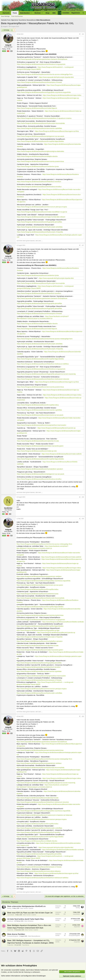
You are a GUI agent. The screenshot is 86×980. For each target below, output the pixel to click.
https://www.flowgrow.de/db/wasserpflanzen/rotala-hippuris (37, 108)
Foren (15, 13)
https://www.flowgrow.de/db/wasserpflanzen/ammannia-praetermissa (40, 161)
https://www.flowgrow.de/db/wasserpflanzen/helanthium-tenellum (39, 182)
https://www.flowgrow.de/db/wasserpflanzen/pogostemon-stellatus (39, 576)
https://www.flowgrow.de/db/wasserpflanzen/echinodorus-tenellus (39, 187)
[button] (26, 13)
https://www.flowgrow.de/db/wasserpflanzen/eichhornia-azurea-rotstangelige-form (45, 74)
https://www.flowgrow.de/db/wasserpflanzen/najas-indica (62, 95)
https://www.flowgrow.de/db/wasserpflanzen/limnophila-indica (38, 405)
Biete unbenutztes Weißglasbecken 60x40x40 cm (26, 906)
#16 (83, 34)
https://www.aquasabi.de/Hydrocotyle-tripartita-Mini (56, 77)
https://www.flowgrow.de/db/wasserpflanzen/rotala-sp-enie (37, 451)
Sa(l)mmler (10, 930)
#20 (83, 716)
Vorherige (6, 30)
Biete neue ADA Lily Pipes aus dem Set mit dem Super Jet (30, 913)
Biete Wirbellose (29, 921)
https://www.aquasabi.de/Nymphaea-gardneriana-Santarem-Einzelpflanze (42, 59)
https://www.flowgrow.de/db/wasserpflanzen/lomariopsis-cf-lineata (39, 82)
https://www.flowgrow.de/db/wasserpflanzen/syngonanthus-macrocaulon (42, 425)
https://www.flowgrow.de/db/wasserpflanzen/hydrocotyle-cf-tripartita (40, 232)
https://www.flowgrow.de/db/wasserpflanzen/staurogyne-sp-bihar (57, 131)
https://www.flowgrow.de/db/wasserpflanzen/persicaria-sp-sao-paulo (40, 415)
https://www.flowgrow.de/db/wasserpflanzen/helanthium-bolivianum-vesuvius (43, 379)
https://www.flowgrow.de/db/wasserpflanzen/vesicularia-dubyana (39, 871)
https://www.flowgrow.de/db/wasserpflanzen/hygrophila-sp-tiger (38, 630)
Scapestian (10, 945)
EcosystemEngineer (13, 936)
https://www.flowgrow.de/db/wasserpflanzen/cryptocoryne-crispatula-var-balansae (44, 815)
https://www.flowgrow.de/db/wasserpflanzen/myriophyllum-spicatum (40, 469)
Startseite (6, 13)
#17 (83, 245)
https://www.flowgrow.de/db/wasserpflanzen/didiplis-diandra (37, 156)
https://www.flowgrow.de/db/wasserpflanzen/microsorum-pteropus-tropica (42, 207)
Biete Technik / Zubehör (27, 908)
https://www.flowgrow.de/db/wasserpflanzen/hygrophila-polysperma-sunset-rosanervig (46, 374)
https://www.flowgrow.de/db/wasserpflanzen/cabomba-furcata (38, 441)
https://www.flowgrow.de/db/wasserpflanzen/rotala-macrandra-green (40, 446)
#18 (83, 497)
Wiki (54, 13)
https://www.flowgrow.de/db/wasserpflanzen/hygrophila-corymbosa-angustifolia (44, 92)
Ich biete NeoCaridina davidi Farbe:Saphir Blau (26, 919)
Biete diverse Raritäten (16, 934)
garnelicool (10, 921)
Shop (48, 13)
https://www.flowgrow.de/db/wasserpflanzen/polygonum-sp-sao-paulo (41, 136)
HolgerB (5, 26)
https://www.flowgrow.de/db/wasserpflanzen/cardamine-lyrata (38, 166)
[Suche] (83, 13)
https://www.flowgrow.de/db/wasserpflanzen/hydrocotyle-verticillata (40, 227)
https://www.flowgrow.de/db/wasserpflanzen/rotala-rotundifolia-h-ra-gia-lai (42, 212)
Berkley (9, 908)
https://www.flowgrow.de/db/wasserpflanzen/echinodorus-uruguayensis (41, 64)
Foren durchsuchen (17, 16)
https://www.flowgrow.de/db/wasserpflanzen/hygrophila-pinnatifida (39, 222)
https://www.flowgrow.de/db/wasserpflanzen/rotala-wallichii (62, 454)
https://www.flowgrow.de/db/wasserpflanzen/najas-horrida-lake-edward (41, 217)
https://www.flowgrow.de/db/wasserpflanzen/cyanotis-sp (56, 428)
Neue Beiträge (5, 16)
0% (8, 512)
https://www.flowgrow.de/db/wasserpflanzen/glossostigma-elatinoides (41, 151)
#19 (83, 519)
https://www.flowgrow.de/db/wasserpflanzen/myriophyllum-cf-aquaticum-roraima (44, 118)
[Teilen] (80, 34)
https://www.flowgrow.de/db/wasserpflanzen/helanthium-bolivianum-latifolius (43, 364)
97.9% (9, 49)
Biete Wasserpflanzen (34, 936)
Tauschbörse (26, 945)
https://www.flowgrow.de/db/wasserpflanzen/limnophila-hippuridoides (40, 141)
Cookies (22, 970)
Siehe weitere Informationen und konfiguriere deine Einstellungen (23, 976)
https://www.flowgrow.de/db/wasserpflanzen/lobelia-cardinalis (63, 622)
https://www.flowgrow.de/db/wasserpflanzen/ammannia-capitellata (39, 128)
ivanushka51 (11, 915)
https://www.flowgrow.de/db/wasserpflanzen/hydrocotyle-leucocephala (41, 123)
